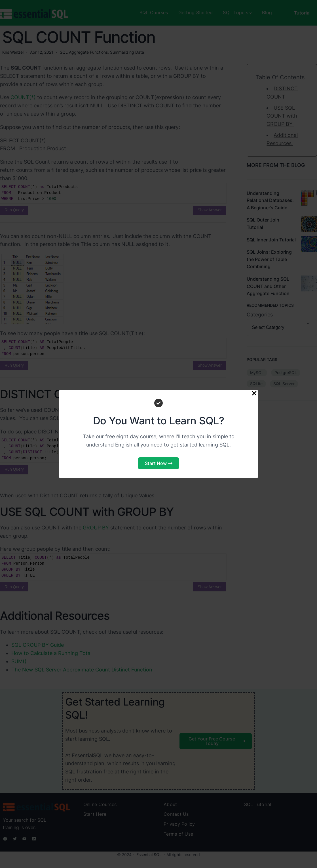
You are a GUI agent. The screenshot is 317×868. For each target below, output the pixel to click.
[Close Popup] (254, 394)
